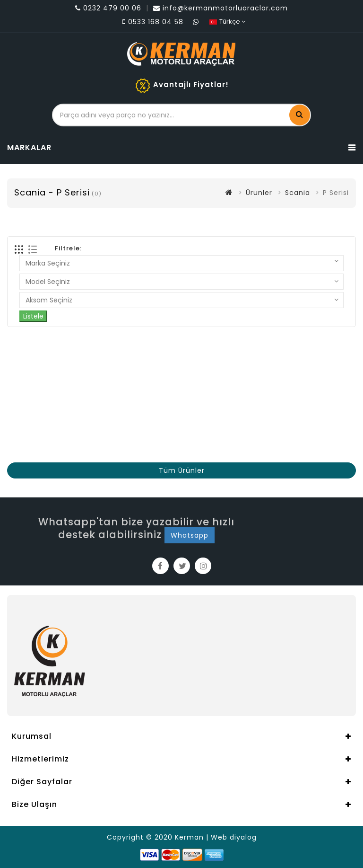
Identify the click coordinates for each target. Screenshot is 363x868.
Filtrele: (68, 248)
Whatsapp (190, 535)
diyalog (243, 837)
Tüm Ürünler (182, 470)
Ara (300, 114)
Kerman (189, 837)
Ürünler (259, 193)
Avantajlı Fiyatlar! (191, 84)
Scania (298, 193)
